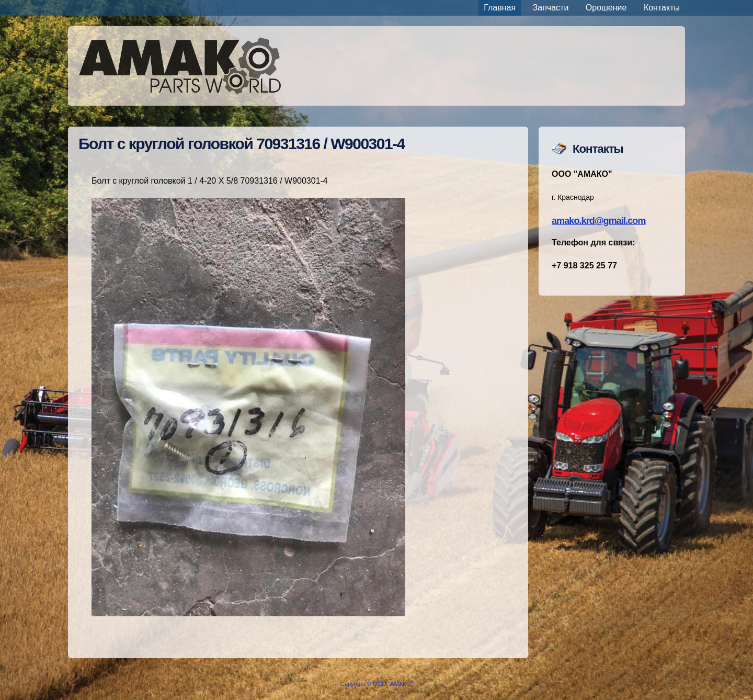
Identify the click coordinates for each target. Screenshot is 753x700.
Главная (500, 8)
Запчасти (551, 8)
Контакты (662, 8)
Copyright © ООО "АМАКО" (377, 684)
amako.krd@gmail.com (599, 221)
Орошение (606, 8)
